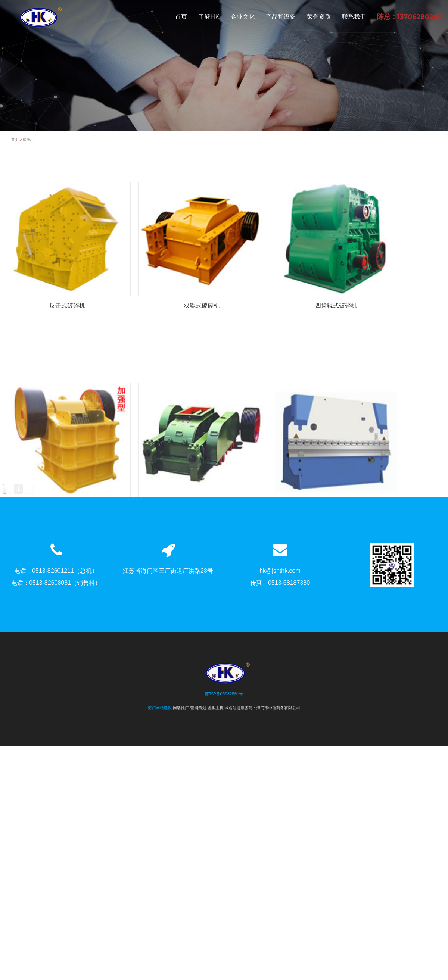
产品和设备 (281, 17)
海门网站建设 (170, 705)
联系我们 (354, 17)
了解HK (209, 17)
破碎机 (28, 140)
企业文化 (243, 17)
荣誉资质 (319, 17)
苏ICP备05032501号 (224, 693)
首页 (181, 17)
